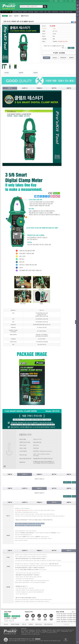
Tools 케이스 (55, 12)
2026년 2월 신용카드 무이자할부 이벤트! (66, 618)
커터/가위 (20, 12)
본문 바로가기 (0, 0)
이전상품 (7, 73)
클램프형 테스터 (25, 16)
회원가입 (51, 1)
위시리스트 (63, 58)
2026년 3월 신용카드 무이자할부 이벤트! (66, 616)
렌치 (45, 12)
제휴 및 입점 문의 (49, 624)
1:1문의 (70, 1)
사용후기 (75, 1)
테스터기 (15, 12)
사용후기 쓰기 (67, 482)
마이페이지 (61, 1)
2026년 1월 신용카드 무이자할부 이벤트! (66, 619)
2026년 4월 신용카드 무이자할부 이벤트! (66, 614)
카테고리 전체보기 (6, 12)
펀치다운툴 (31, 12)
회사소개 (6, 624)
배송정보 (54, 88)
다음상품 (35, 73)
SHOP (10, 16)
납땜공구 (36, 12)
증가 (69, 48)
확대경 (49, 12)
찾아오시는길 (39, 624)
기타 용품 (61, 12)
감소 (73, 48)
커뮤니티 (24, 624)
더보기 (74, 482)
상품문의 (39, 88)
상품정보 (10, 88)
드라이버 (41, 12)
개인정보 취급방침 (15, 624)
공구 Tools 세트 (68, 12)
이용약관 (31, 624)
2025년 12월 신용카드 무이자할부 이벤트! (66, 621)
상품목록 (21, 73)
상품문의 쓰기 (67, 496)
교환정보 (69, 88)
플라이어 (25, 12)
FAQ (66, 1)
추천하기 (71, 58)
